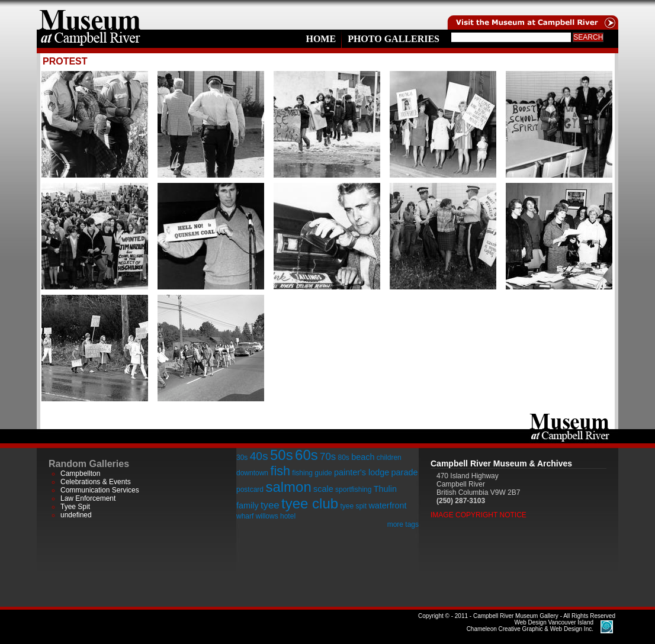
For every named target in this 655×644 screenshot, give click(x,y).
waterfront (387, 505)
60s (306, 455)
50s (282, 455)
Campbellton (80, 474)
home (90, 15)
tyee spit (353, 506)
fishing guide (312, 473)
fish (280, 471)
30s (242, 458)
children (389, 458)
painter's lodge (362, 472)
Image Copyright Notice (479, 515)
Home (321, 39)
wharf (245, 516)
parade (405, 472)
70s (328, 457)
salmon (288, 487)
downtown (252, 473)
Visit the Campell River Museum (532, 15)
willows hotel (276, 516)
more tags (403, 524)
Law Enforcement (88, 498)
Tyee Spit (75, 507)
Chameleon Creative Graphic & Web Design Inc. (530, 626)
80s (343, 458)
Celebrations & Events (96, 482)
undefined (76, 515)
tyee (270, 505)
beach (363, 457)
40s (259, 456)
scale (323, 489)
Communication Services (100, 490)
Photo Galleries (394, 39)
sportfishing (353, 490)
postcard (250, 490)
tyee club (310, 503)
